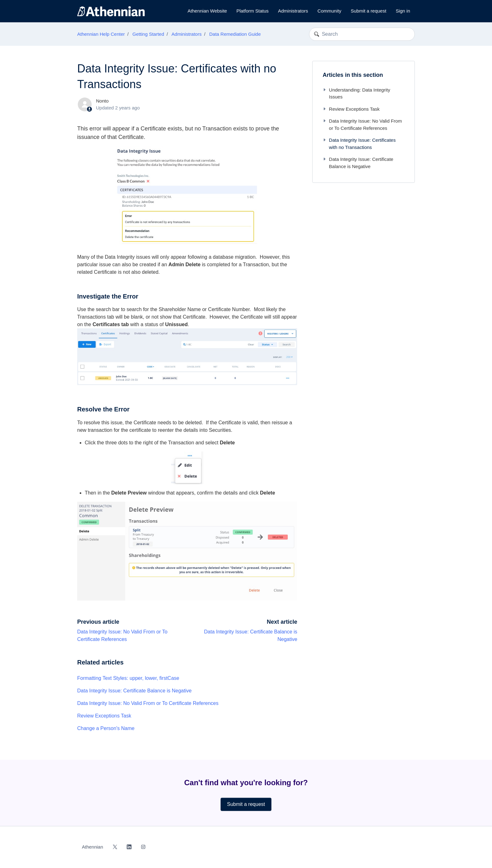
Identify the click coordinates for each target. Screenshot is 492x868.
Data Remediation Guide (235, 34)
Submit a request (369, 11)
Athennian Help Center (101, 34)
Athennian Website (207, 11)
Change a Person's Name (106, 728)
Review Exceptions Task (104, 716)
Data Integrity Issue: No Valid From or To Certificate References (148, 703)
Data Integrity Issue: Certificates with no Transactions (359, 144)
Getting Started (148, 34)
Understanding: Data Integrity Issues (356, 93)
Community (329, 11)
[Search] (362, 34)
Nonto (102, 101)
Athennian (93, 847)
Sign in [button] (403, 11)
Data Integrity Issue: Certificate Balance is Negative (134, 691)
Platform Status (252, 11)
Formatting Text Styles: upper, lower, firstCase (128, 678)
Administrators (293, 11)
